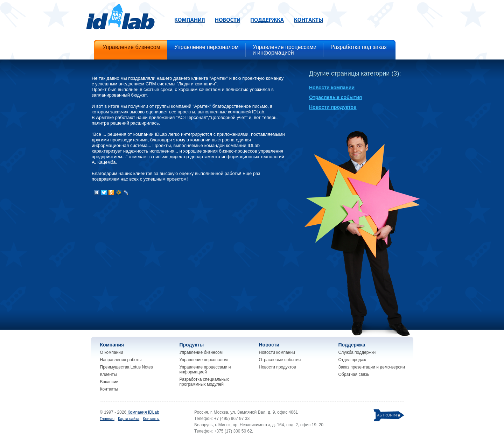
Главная (107, 419)
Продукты (192, 345)
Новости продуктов (333, 107)
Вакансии (109, 382)
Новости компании (332, 87)
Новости (269, 345)
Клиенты (108, 374)
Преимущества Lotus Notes (127, 367)
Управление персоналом (204, 360)
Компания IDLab (143, 412)
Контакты (109, 389)
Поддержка (352, 345)
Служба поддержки (357, 352)
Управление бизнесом (201, 352)
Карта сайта (129, 419)
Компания (112, 345)
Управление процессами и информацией (205, 370)
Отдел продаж (352, 360)
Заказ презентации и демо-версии (372, 367)
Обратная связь (354, 374)
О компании (112, 352)
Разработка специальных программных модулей (204, 382)
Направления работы (121, 360)
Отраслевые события (335, 97)
